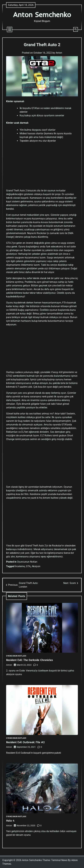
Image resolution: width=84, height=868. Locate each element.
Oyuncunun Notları (27, 562)
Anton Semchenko (42, 15)
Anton (59, 53)
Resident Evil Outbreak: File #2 (25, 742)
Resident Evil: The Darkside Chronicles (30, 660)
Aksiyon (36, 566)
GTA (28, 566)
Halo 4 (10, 821)
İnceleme (20, 566)
